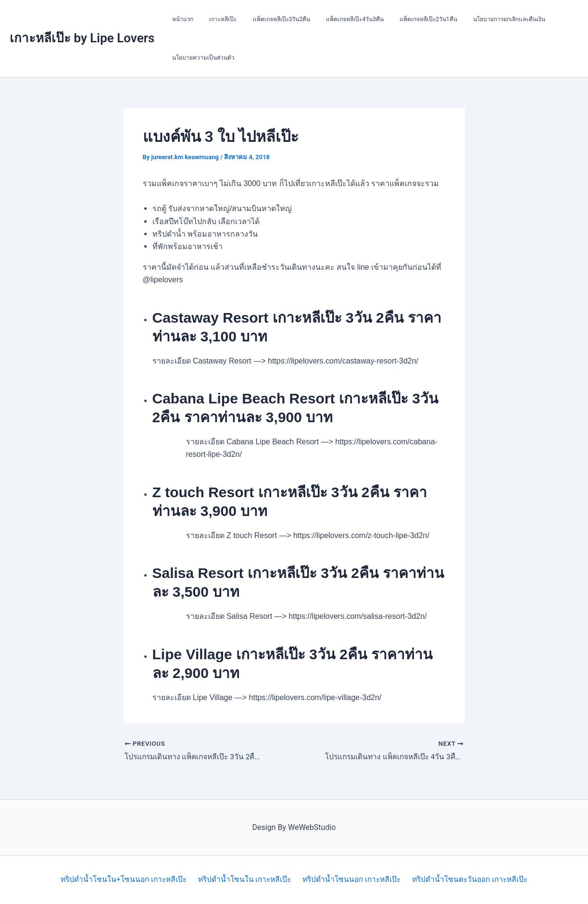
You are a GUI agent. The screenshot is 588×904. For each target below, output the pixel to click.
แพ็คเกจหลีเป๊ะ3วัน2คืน (270, 19)
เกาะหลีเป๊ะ (216, 19)
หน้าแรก (180, 19)
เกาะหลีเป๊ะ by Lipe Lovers (82, 38)
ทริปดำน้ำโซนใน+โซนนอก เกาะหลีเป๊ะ (123, 880)
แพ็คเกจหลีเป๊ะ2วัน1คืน (408, 19)
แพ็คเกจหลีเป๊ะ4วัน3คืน (339, 19)
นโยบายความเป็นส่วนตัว (201, 58)
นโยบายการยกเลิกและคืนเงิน (485, 19)
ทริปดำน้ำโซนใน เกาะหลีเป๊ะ (244, 880)
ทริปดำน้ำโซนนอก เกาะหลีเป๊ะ (351, 880)
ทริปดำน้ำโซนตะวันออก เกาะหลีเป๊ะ (470, 880)
